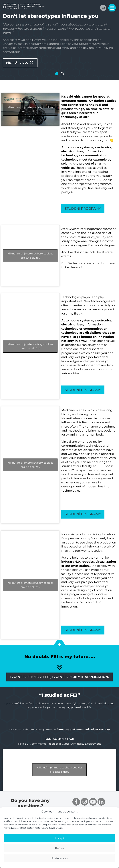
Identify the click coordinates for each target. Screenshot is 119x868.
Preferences (60, 858)
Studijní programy (83, 209)
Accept (59, 838)
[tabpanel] (59, 40)
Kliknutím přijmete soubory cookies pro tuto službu (30, 109)
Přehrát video (20, 63)
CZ (103, 8)
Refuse (60, 848)
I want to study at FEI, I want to (59, 678)
